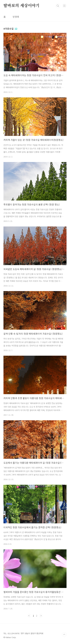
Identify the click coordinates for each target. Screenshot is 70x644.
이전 (29, 616)
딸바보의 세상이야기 (21, 6)
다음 (41, 616)
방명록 (16, 17)
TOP (64, 635)
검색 (58, 6)
